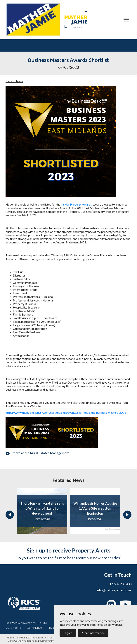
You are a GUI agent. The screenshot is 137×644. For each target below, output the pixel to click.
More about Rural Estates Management (41, 453)
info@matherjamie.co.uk (114, 590)
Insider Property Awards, (77, 204)
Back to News (14, 81)
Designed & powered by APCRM (26, 623)
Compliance (34, 627)
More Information (93, 633)
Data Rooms (13, 627)
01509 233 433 (121, 584)
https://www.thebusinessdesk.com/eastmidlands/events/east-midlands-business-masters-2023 (66, 412)
